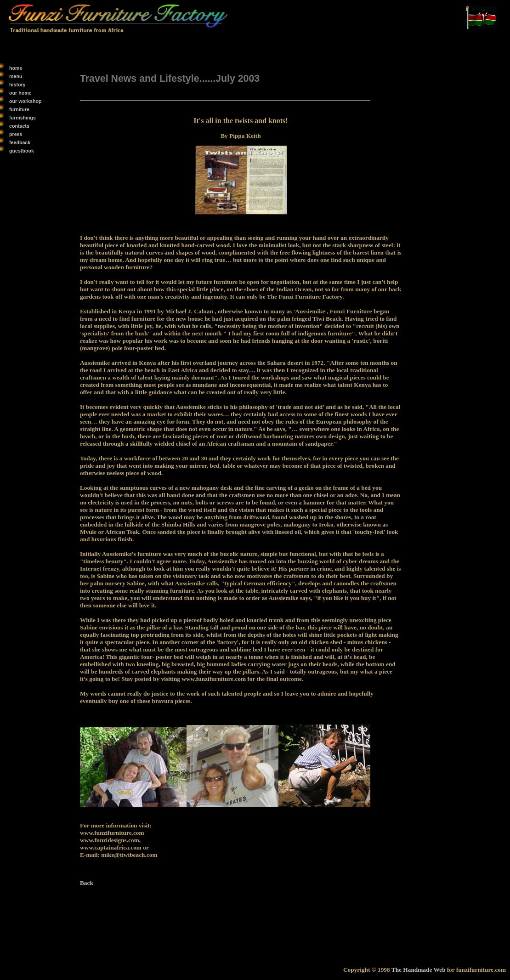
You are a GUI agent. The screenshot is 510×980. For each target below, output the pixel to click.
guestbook (22, 151)
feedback (20, 142)
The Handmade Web (419, 970)
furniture (19, 109)
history (17, 85)
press (16, 134)
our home (20, 93)
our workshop (25, 101)
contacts (19, 126)
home (16, 68)
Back (87, 883)
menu (16, 76)
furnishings (23, 118)
